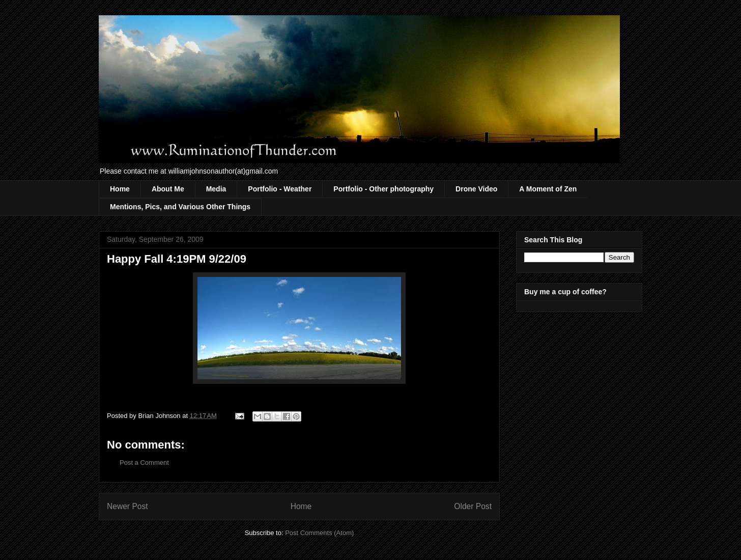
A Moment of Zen (548, 189)
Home (120, 189)
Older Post (473, 506)
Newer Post (127, 506)
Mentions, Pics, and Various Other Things (180, 207)
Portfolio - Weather (280, 189)
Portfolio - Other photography (383, 189)
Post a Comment (144, 463)
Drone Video (476, 189)
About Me (168, 189)
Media (216, 189)
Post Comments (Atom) (319, 533)
